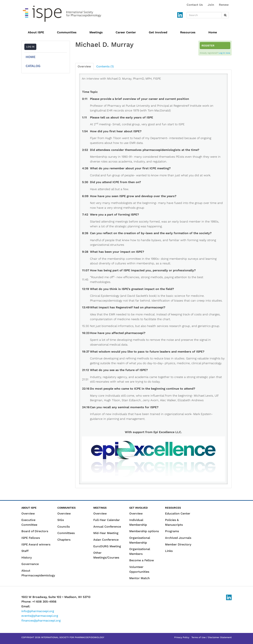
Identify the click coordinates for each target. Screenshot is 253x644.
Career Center (126, 32)
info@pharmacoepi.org (38, 611)
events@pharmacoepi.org (40, 616)
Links (169, 551)
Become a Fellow (142, 560)
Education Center (178, 513)
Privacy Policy (182, 637)
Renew (224, 5)
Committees (66, 533)
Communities (67, 32)
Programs (172, 531)
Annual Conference (107, 527)
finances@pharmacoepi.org (41, 621)
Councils (64, 527)
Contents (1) (105, 66)
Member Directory (178, 544)
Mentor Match (140, 578)
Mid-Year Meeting (106, 533)
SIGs (61, 520)
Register (208, 45)
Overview (84, 66)
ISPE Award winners (36, 544)
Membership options (144, 531)
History (27, 558)
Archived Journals (178, 538)
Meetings (96, 32)
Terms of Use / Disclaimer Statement (212, 637)
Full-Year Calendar (107, 520)
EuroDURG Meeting (107, 546)
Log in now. (225, 53)
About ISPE (36, 32)
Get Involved (158, 32)
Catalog (33, 66)
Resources (188, 32)
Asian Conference (106, 540)
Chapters (64, 540)
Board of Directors (35, 531)
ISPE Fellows (31, 538)
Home (213, 32)
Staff (25, 551)
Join (211, 5)
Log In (30, 47)
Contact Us (195, 5)
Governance (30, 564)
